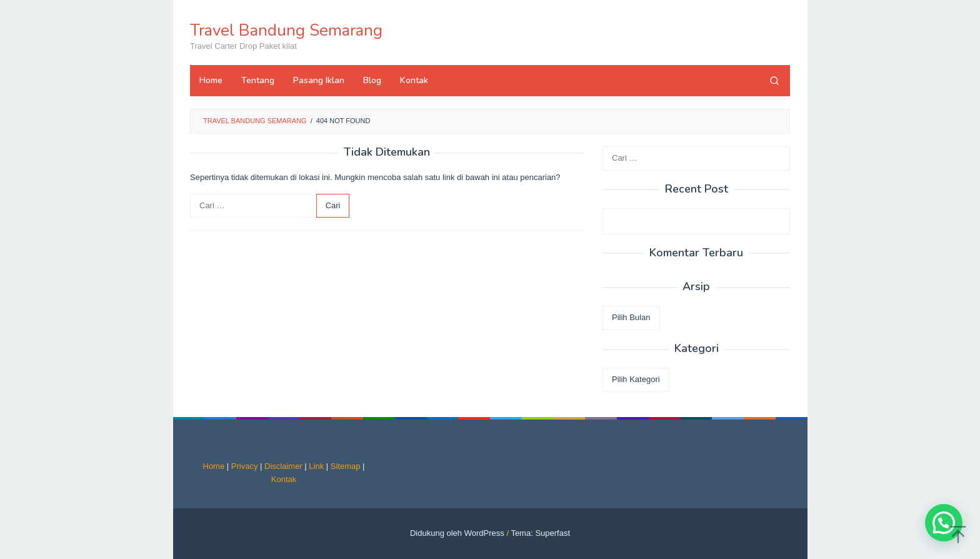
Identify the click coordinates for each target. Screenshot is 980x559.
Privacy (245, 466)
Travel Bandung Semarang (286, 30)
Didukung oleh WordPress (457, 533)
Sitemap (346, 466)
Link (316, 466)
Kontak (284, 479)
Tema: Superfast (540, 533)
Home (214, 466)
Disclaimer (283, 466)
